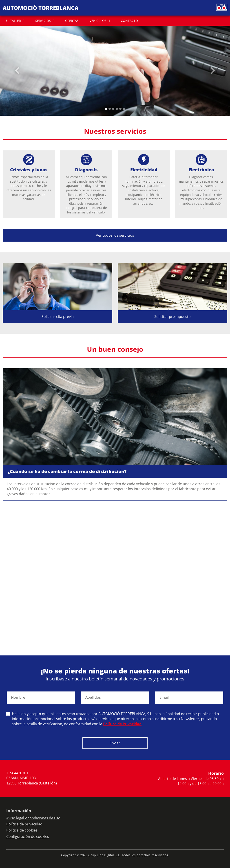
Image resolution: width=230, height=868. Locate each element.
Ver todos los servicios (115, 235)
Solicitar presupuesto (172, 317)
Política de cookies (22, 830)
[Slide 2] (113, 109)
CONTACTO (129, 21)
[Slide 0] (106, 109)
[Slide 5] (124, 109)
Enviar (115, 743)
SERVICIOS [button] (43, 21)
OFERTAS (72, 21)
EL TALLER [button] (13, 21)
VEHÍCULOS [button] (98, 21)
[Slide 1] (110, 109)
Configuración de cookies (28, 836)
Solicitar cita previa (58, 317)
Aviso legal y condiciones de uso (33, 818)
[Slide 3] (117, 109)
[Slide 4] (120, 109)
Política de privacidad (24, 824)
